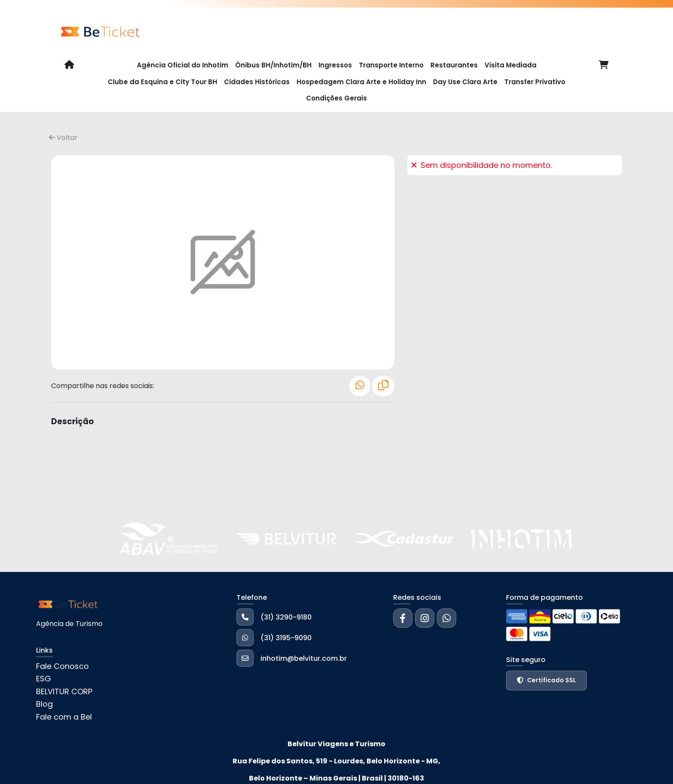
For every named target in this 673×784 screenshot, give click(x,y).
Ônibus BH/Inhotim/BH (273, 65)
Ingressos (335, 65)
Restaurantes (454, 65)
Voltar (63, 138)
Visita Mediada (511, 65)
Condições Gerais (336, 98)
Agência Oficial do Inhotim (183, 65)
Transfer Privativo (535, 82)
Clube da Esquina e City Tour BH (162, 82)
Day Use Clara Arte (465, 82)
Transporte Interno (391, 65)
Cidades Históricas (257, 82)
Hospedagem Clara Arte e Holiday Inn (361, 82)
